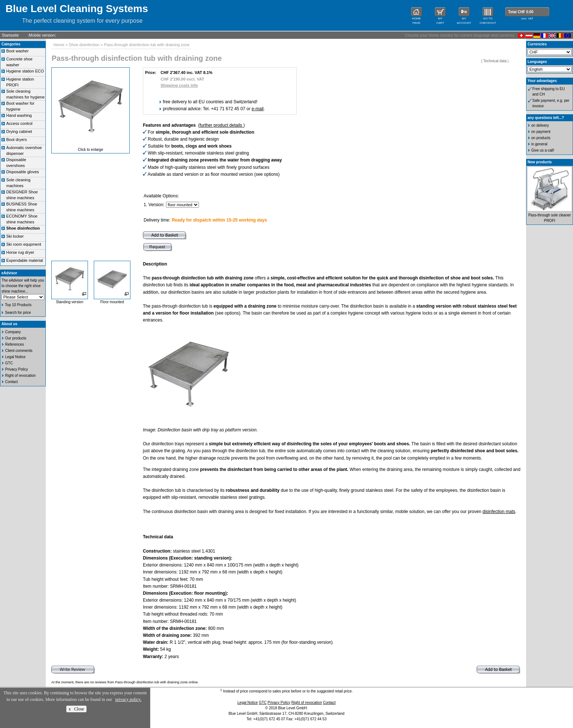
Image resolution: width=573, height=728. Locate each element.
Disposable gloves (23, 172)
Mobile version (42, 35)
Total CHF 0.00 (521, 12)
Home (59, 45)
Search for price (18, 313)
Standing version (70, 302)
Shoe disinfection (84, 45)
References (14, 344)
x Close (76, 709)
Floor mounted (112, 302)
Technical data (495, 61)
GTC (9, 363)
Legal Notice (15, 357)
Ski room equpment (24, 244)
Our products (16, 338)
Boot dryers (16, 140)
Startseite (10, 35)
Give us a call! (543, 150)
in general (539, 144)
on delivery (540, 125)
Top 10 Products (18, 305)
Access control (19, 123)
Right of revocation (20, 376)
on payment (541, 132)
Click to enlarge (91, 150)
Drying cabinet (19, 131)
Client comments (19, 351)
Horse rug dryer (20, 252)
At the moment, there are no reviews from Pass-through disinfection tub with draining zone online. (125, 682)
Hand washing (19, 115)
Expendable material (25, 260)
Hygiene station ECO (25, 71)
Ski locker (15, 236)
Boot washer (17, 51)
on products (541, 138)
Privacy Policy (16, 369)
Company (13, 332)
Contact (11, 382)
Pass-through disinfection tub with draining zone (147, 45)
